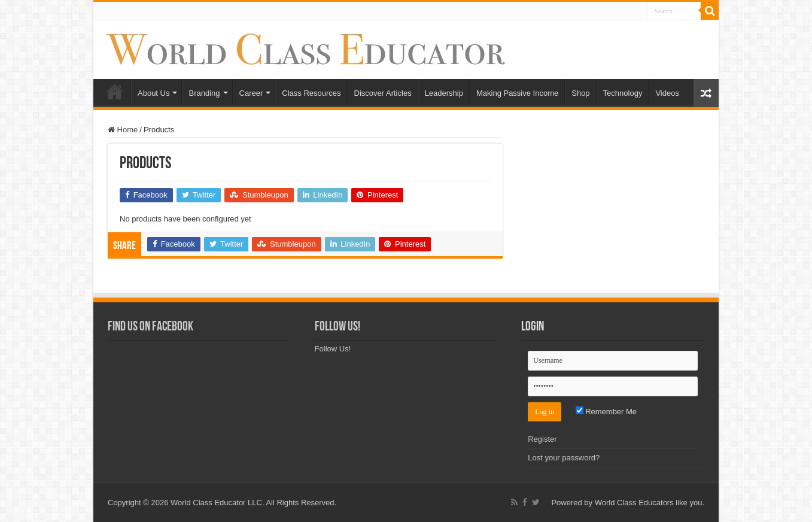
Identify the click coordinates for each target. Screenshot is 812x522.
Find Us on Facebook (150, 327)
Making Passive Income (517, 93)
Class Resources (311, 93)
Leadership (444, 93)
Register (542, 439)
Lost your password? (564, 458)
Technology (623, 93)
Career (251, 93)
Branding (204, 93)
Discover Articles (383, 93)
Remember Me (606, 412)
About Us (153, 93)
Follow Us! (337, 327)
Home (115, 92)
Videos (667, 93)
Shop (580, 93)
